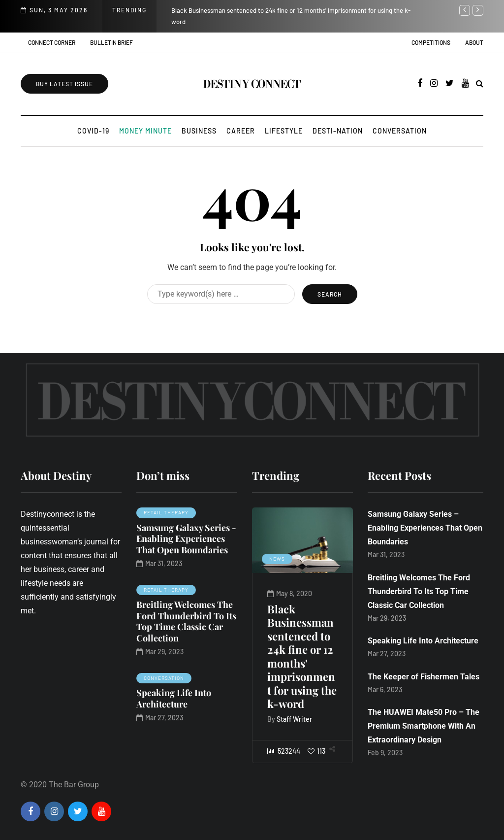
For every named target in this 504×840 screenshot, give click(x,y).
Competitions (431, 42)
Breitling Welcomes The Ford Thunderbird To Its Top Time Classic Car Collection (186, 621)
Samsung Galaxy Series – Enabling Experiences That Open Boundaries (425, 528)
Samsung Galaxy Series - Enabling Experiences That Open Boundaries (186, 539)
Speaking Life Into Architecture (174, 698)
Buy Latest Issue (64, 84)
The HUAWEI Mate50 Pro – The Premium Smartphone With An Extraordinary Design (424, 726)
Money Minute (145, 131)
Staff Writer (294, 719)
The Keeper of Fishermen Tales (424, 677)
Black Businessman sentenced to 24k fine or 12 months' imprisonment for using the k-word (302, 656)
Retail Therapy (166, 512)
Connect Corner (52, 42)
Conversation (400, 131)
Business (199, 131)
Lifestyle (284, 131)
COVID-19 (93, 131)
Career (241, 131)
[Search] (221, 294)
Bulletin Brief (111, 42)
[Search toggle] (480, 84)
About (474, 42)
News (277, 559)
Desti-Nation (338, 131)
